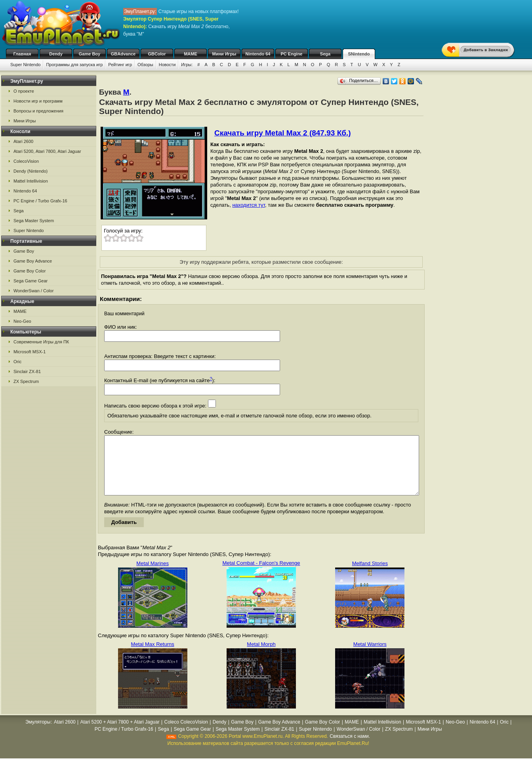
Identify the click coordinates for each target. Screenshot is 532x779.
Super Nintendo (25, 65)
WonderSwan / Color (33, 291)
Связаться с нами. (350, 748)
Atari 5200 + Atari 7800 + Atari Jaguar (120, 734)
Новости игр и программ (38, 101)
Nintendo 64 (258, 54)
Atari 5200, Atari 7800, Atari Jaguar (47, 151)
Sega (325, 54)
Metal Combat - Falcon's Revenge (261, 575)
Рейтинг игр (120, 65)
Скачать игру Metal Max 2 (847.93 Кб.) (283, 133)
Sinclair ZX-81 (27, 371)
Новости (167, 65)
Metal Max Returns (153, 656)
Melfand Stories (370, 575)
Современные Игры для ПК (41, 342)
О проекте (24, 91)
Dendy (56, 54)
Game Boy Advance (33, 261)
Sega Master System (34, 221)
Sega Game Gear (31, 281)
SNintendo (359, 54)
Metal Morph (261, 656)
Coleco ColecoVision (186, 734)
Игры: (187, 65)
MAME (191, 54)
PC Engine (291, 54)
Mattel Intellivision (31, 181)
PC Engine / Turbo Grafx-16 (40, 201)
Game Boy (90, 54)
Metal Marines (153, 575)
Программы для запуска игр (74, 65)
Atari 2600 (23, 141)
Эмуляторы (38, 734)
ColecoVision (26, 161)
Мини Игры (224, 54)
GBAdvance (123, 54)
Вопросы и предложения (38, 111)
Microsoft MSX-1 (30, 352)
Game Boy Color (30, 271)
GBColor (157, 54)
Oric (17, 362)
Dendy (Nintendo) (31, 171)
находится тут (249, 205)
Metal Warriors (370, 656)
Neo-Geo (22, 321)
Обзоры (145, 65)
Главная (22, 54)
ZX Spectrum (26, 381)
